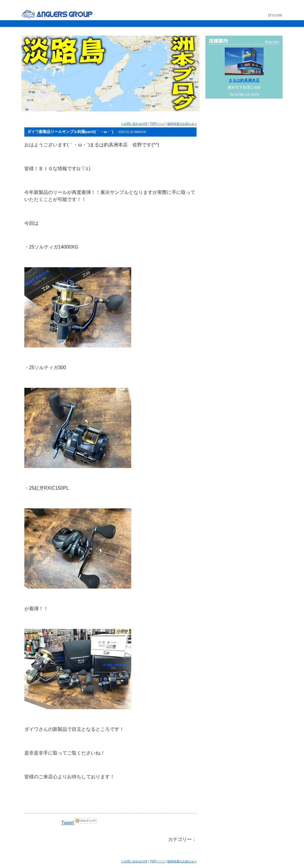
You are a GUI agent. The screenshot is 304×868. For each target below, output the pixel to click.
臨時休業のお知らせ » (182, 124)
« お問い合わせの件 (134, 124)
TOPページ (157, 124)
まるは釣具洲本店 (244, 80)
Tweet (68, 823)
